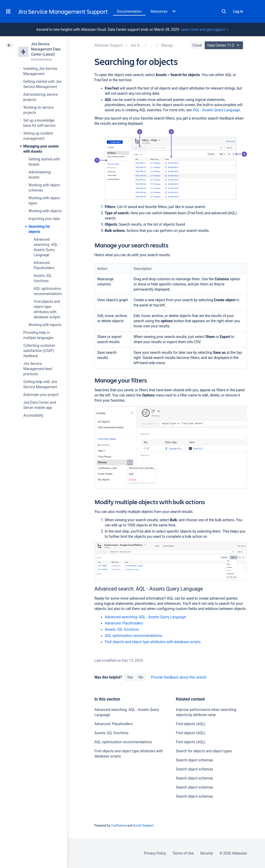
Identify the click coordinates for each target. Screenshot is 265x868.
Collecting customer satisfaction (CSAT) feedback (39, 351)
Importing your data (44, 219)
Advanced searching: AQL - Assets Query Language (145, 617)
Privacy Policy (155, 853)
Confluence (119, 826)
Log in (238, 11)
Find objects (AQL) (191, 724)
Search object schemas (195, 760)
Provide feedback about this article (178, 677)
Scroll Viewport (143, 826)
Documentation (129, 11)
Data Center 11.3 (224, 45)
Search (224, 11)
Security (207, 853)
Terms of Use (183, 853)
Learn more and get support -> (205, 30)
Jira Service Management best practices (38, 369)
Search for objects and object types (204, 751)
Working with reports (45, 325)
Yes (130, 677)
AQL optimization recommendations (134, 636)
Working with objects (45, 211)
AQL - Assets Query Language (216, 110)
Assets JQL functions (122, 629)
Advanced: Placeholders (124, 623)
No (141, 677)
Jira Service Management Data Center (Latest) (46, 49)
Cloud (197, 45)
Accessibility (33, 415)
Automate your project (41, 395)
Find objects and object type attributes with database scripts (153, 642)
